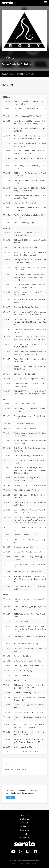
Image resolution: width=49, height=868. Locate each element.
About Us (25, 823)
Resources (25, 830)
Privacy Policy (24, 838)
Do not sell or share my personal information (24, 861)
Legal (25, 834)
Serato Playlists (7, 74)
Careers (24, 826)
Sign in (10, 797)
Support (24, 815)
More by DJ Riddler (15, 769)
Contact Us (24, 819)
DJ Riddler (21, 74)
